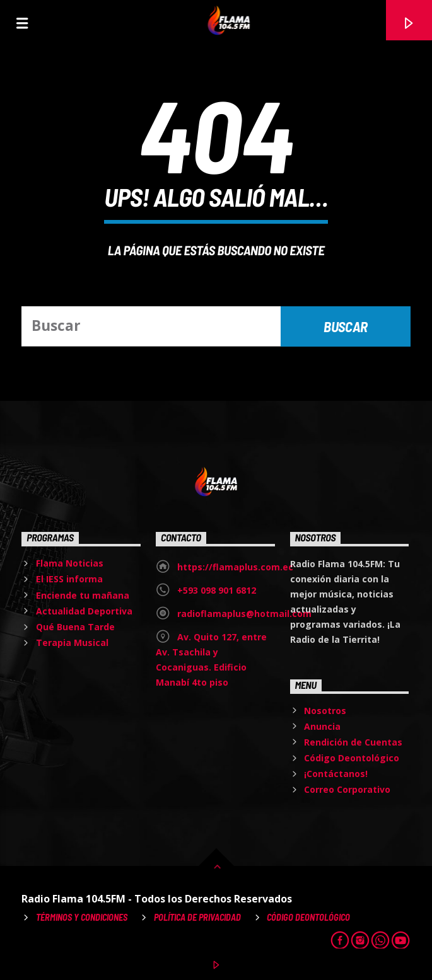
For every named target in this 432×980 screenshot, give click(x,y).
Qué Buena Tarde (75, 627)
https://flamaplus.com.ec (235, 567)
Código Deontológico (352, 758)
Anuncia (322, 726)
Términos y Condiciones (82, 917)
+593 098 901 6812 (217, 590)
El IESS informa (69, 579)
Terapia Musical (72, 643)
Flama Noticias (70, 563)
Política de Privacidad (197, 917)
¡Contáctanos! (336, 774)
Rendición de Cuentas (353, 742)
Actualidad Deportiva (84, 611)
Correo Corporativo (347, 789)
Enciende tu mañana (83, 595)
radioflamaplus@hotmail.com (244, 614)
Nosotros (325, 711)
